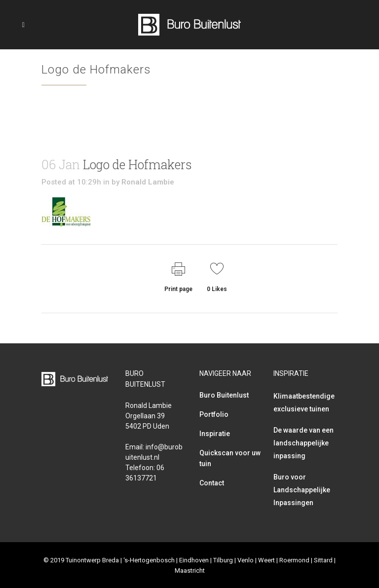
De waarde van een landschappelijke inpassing (303, 443)
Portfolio (214, 414)
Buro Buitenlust (224, 395)
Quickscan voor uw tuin (230, 458)
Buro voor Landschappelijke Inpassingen (302, 490)
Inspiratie (215, 434)
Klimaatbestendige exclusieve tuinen (304, 403)
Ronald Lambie (148, 182)
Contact (212, 483)
